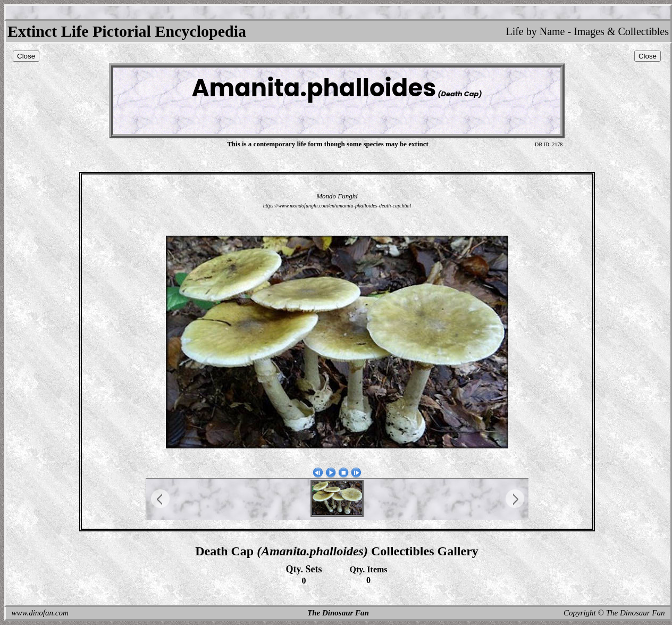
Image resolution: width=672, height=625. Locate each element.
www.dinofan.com (40, 613)
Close (26, 56)
